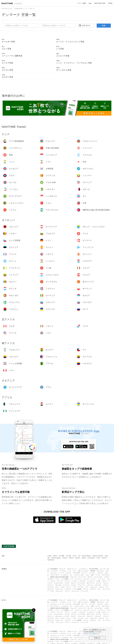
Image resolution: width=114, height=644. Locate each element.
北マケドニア (91, 583)
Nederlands (51, 560)
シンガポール (65, 575)
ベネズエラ (93, 589)
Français (65, 558)
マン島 (98, 581)
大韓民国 (93, 571)
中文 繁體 (61, 556)
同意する (97, 638)
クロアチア (83, 581)
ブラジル (85, 589)
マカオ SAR (76, 573)
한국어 (75, 556)
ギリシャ (67, 581)
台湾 (92, 575)
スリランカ (54, 573)
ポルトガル (59, 585)
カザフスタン (101, 571)
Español (78, 558)
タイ (71, 575)
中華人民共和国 (94, 569)
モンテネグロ (82, 583)
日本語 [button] (110, 3)
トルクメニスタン (79, 575)
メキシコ (69, 587)
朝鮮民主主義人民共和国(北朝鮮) (60, 577)
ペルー (99, 589)
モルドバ (74, 583)
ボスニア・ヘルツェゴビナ (95, 577)
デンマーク (78, 579)
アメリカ (81, 587)
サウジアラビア (55, 575)
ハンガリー (75, 581)
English (55, 556)
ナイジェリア (84, 591)
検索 (104, 26)
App (90, 3)
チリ (107, 587)
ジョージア (103, 569)
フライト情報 (82, 3)
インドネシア (54, 571)
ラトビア (67, 583)
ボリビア (102, 587)
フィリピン (92, 573)
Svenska (104, 558)
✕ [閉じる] (34, 610)
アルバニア (74, 577)
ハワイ (87, 587)
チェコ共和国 (65, 579)
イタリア (104, 581)
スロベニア (90, 585)
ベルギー (107, 577)
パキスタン (100, 573)
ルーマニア (66, 585)
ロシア (57, 587)
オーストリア (82, 577)
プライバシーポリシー (91, 634)
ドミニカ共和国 (77, 589)
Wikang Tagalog (56, 558)
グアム (52, 591)
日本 (79, 571)
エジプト (67, 591)
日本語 (49, 556)
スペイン (94, 579)
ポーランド (51, 585)
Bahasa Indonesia (98, 556)
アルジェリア (59, 591)
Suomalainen (91, 558)
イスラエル (63, 571)
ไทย (79, 556)
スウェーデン (82, 585)
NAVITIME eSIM (100, 3)
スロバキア (98, 585)
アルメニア (62, 569)
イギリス (53, 581)
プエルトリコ (59, 589)
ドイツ (72, 579)
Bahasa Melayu (87, 556)
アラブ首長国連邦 (52, 569)
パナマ (75, 587)
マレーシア (84, 573)
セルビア (74, 585)
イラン (75, 571)
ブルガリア (51, 579)
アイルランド (91, 581)
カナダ (63, 587)
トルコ (88, 575)
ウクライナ (51, 587)
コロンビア (51, 589)
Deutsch (71, 558)
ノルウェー (106, 583)
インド (69, 571)
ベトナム (98, 575)
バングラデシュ (83, 569)
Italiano (84, 558)
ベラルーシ (106, 585)
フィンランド (101, 579)
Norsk (98, 558)
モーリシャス (75, 591)
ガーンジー (60, 581)
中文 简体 (68, 556)
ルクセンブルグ (59, 583)
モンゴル (69, 573)
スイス (57, 579)
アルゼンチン (94, 587)
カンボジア (85, 571)
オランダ (99, 583)
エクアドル (68, 589)
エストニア (86, 579)
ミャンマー (61, 573)
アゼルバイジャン (72, 569)
